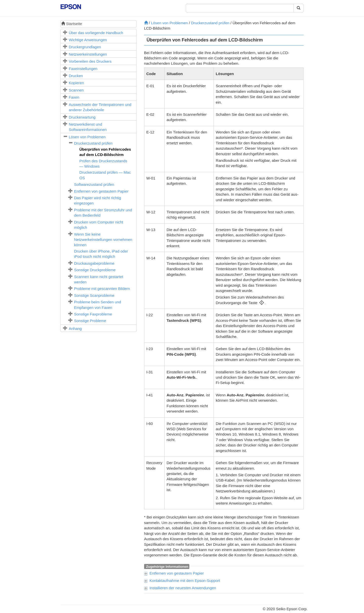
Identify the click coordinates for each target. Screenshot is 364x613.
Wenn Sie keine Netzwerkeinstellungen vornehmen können (103, 240)
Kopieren (76, 83)
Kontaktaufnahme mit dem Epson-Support (185, 581)
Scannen (76, 90)
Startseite (72, 24)
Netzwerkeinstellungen (88, 54)
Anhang (75, 328)
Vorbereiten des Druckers (90, 61)
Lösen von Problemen (87, 137)
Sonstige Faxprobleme (93, 314)
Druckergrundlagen (85, 47)
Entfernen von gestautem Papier (101, 191)
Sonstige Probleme (90, 321)
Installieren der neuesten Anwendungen (183, 588)
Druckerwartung (82, 117)
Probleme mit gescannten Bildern (102, 289)
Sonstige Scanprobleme (94, 295)
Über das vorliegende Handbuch (96, 33)
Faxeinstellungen (83, 69)
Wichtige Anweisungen (88, 40)
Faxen (74, 97)
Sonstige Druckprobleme (95, 270)
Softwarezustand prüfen (94, 184)
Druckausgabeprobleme (94, 263)
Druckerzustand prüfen (93, 143)
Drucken (76, 76)
